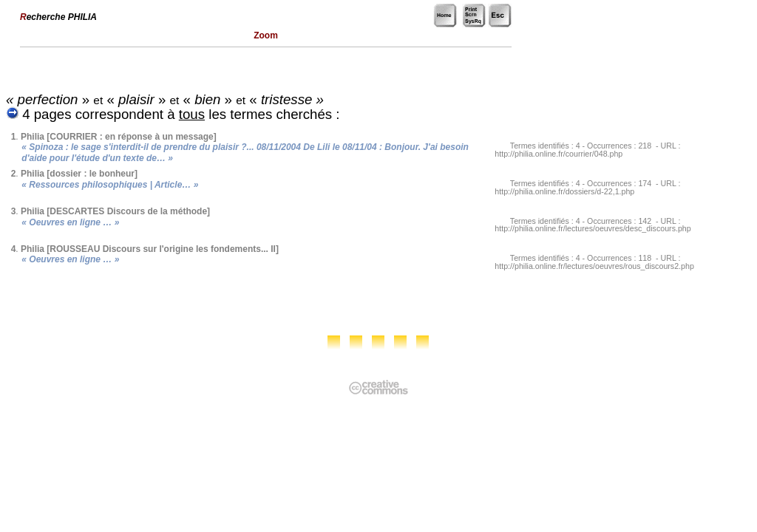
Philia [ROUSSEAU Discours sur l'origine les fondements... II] (150, 249)
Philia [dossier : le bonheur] (79, 174)
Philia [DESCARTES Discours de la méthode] (115, 211)
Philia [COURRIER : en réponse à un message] (119, 137)
